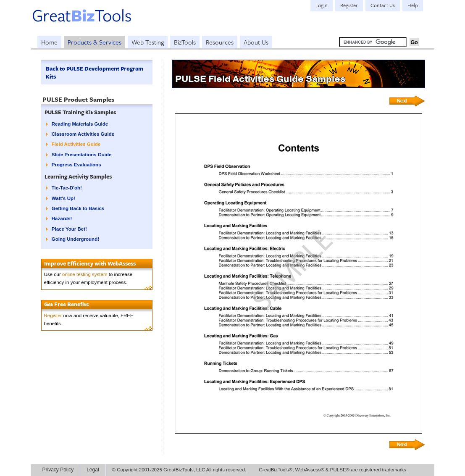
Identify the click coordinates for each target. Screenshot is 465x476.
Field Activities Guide (76, 144)
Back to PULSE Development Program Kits (95, 72)
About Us (256, 42)
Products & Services (95, 42)
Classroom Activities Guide (83, 134)
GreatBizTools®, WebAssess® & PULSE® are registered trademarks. (333, 470)
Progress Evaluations (76, 165)
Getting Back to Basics (78, 208)
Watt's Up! (63, 198)
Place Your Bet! (69, 229)
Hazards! (62, 218)
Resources (220, 42)
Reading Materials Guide (80, 124)
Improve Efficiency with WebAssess (90, 263)
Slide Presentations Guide (82, 155)
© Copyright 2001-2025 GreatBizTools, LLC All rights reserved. (179, 470)
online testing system (85, 274)
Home (49, 42)
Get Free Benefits (66, 304)
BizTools (185, 42)
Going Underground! (75, 239)
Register (53, 316)
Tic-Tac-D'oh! (67, 188)
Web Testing (148, 42)
